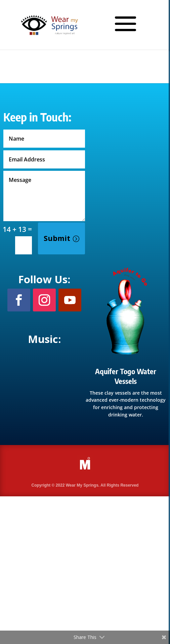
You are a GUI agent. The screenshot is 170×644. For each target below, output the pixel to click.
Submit (57, 238)
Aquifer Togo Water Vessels (126, 376)
